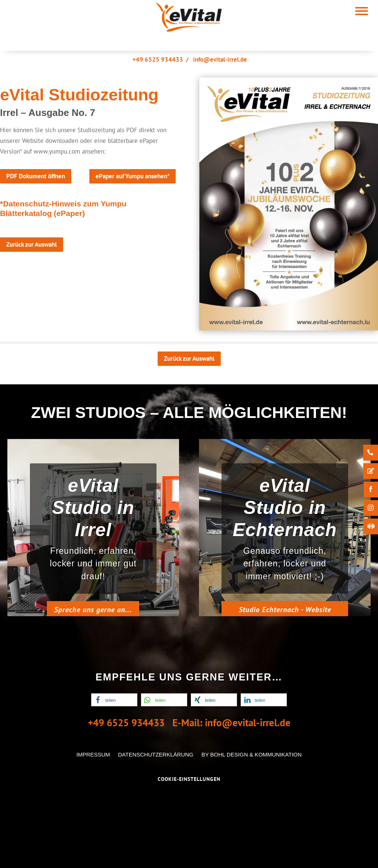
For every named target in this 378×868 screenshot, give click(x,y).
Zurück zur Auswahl (32, 244)
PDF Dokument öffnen (36, 176)
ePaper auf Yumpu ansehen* (133, 176)
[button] (114, 700)
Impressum (93, 754)
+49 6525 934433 (158, 59)
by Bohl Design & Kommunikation (252, 754)
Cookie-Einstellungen (189, 779)
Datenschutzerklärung (156, 754)
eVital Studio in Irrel (93, 515)
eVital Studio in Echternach (285, 516)
